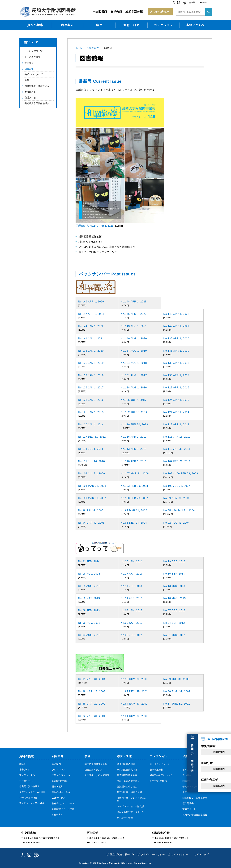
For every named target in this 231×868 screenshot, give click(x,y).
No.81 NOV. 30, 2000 (135, 716)
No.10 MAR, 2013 (175, 598)
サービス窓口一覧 (33, 51)
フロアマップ (59, 769)
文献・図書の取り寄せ (128, 781)
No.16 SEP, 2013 (174, 573)
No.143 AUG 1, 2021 (134, 326)
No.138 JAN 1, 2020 (91, 350)
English (203, 2)
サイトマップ (201, 854)
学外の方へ (57, 814)
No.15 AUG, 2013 (89, 586)
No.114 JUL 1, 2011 (91, 449)
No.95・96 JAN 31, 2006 (179, 510)
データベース (26, 780)
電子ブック (25, 769)
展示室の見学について (161, 775)
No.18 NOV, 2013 (89, 573)
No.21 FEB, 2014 (89, 561)
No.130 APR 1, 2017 (176, 375)
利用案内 (67, 25)
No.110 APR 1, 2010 (134, 461)
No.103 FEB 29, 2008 (135, 485)
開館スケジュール (61, 775)
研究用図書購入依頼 (127, 769)
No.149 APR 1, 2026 (91, 301)
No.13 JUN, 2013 (174, 586)
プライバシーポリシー (152, 854)
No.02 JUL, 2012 (132, 635)
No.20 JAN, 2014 (132, 561)
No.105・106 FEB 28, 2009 (181, 473)
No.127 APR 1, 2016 (176, 387)
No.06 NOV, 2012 (89, 623)
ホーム (79, 48)
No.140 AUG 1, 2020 (134, 338)
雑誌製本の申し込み (127, 786)
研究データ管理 (125, 817)
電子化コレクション (160, 764)
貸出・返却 (57, 786)
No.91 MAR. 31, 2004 (92, 679)
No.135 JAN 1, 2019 (91, 363)
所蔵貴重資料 (156, 769)
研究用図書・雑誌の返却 (129, 792)
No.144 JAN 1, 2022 (91, 326)
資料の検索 (35, 25)
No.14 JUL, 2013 (132, 586)
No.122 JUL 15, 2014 (134, 412)
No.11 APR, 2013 (132, 598)
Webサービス (59, 797)
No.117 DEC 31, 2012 (92, 436)
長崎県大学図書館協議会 (37, 103)
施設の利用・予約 (61, 792)
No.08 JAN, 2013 (132, 610)
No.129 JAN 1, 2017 (91, 387)
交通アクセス (31, 97)
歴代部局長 (30, 91)
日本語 (192, 2)
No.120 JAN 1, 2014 (91, 424)
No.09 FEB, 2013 (89, 610)
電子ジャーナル (27, 775)
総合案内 (56, 764)
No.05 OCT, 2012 (132, 623)
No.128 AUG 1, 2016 (134, 387)
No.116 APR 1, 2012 (134, 436)
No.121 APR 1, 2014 (176, 412)
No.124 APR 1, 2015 (176, 399)
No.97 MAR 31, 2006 (134, 510)
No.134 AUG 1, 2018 (134, 363)
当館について (196, 25)
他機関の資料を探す (29, 786)
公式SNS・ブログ (34, 74)
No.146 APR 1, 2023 (134, 313)
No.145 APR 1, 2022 (176, 313)
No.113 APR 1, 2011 (134, 449)
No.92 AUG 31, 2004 (177, 522)
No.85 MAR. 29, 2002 (92, 703)
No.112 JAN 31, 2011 (177, 449)
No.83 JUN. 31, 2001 (177, 703)
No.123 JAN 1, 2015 (91, 412)
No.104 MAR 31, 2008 (92, 485)
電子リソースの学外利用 (32, 803)
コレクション (164, 25)
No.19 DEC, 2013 (175, 561)
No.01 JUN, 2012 (174, 635)
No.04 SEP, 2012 (174, 623)
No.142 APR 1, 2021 (176, 326)
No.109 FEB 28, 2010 (177, 461)
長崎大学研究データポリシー (132, 812)
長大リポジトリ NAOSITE (32, 792)
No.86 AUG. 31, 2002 (177, 691)
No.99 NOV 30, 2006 (177, 498)
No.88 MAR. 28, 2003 (92, 691)
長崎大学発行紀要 (28, 797)
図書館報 (29, 68)
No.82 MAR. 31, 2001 (92, 716)
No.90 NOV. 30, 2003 (135, 679)
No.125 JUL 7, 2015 (134, 399)
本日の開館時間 (225, 733)
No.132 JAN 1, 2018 (91, 375)
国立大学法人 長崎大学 (122, 854)
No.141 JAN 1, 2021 (91, 338)
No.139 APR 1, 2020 (176, 338)
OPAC (22, 764)
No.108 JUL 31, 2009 (92, 473)
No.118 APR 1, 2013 (176, 424)
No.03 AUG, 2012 (89, 635)
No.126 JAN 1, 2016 (91, 399)
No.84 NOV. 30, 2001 (135, 703)
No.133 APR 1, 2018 (176, 363)
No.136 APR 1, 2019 (176, 350)
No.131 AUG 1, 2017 (134, 375)
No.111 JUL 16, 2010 (92, 461)
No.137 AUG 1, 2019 (134, 350)
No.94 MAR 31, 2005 (92, 522)
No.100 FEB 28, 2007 (135, 498)
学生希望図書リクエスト (97, 764)
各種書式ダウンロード (63, 803)
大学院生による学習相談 (97, 775)
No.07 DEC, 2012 (175, 610)
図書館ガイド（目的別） (64, 809)
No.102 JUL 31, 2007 (177, 485)
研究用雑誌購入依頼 (127, 775)
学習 (99, 25)
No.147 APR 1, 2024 (91, 313)
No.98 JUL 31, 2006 (91, 510)
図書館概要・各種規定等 (37, 85)
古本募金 (29, 62)
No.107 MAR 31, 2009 (135, 473)
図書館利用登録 (60, 781)
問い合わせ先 (225, 753)
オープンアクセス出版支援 (131, 806)
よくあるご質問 (32, 57)
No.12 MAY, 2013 (89, 598)
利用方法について (159, 781)
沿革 (27, 80)
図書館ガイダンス (94, 769)
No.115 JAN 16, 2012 (177, 436)
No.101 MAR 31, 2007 (92, 498)
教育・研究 (132, 25)
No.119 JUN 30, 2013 (135, 424)
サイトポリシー (179, 854)
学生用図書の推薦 (126, 764)
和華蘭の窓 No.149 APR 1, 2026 (95, 225)
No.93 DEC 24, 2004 (134, 522)
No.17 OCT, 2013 (132, 573)
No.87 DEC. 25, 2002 (135, 691)
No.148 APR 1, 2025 (134, 301)
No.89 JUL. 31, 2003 (177, 679)
